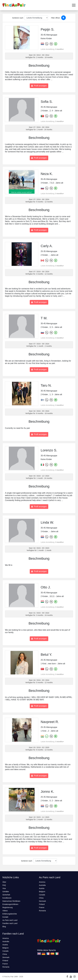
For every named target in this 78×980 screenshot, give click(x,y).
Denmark (42, 901)
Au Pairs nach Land (10, 920)
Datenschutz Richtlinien (11, 901)
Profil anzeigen (39, 86)
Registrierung (7, 907)
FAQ (4, 885)
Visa (4, 888)
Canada (42, 895)
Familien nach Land (10, 923)
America (42, 882)
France (42, 907)
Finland (42, 904)
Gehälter (6, 892)
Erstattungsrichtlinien (10, 904)
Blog (4, 927)
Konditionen (7, 898)
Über (4, 882)
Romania (42, 911)
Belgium (42, 892)
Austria (42, 888)
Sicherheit (6, 895)
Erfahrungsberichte (10, 914)
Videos (5, 911)
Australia (42, 885)
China (41, 898)
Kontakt (5, 917)
